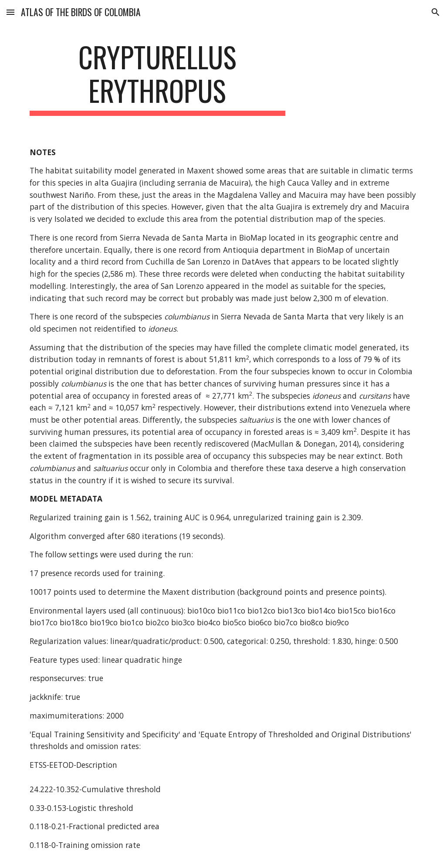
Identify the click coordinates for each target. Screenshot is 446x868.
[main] (157, 78)
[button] (10, 12)
